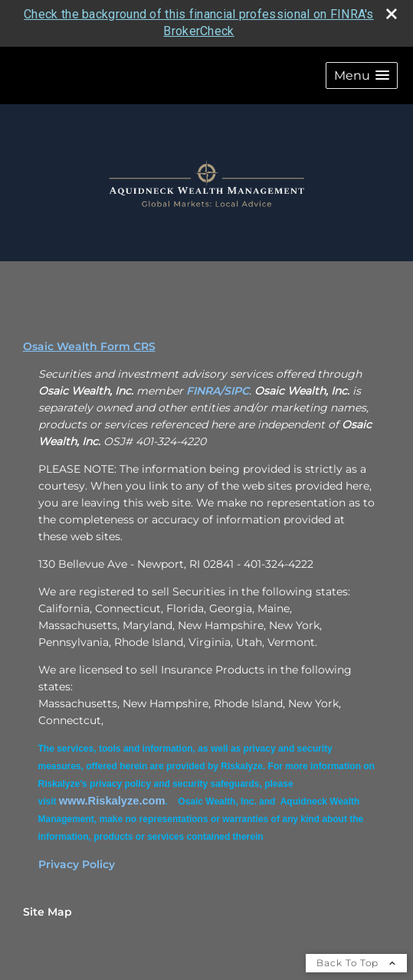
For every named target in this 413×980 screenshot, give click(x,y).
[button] (362, 75)
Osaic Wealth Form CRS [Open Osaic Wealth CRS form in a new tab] (89, 346)
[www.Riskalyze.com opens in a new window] (112, 801)
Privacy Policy (77, 864)
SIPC (236, 391)
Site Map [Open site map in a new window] (48, 912)
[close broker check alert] (392, 14)
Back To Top (356, 963)
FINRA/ (205, 391)
